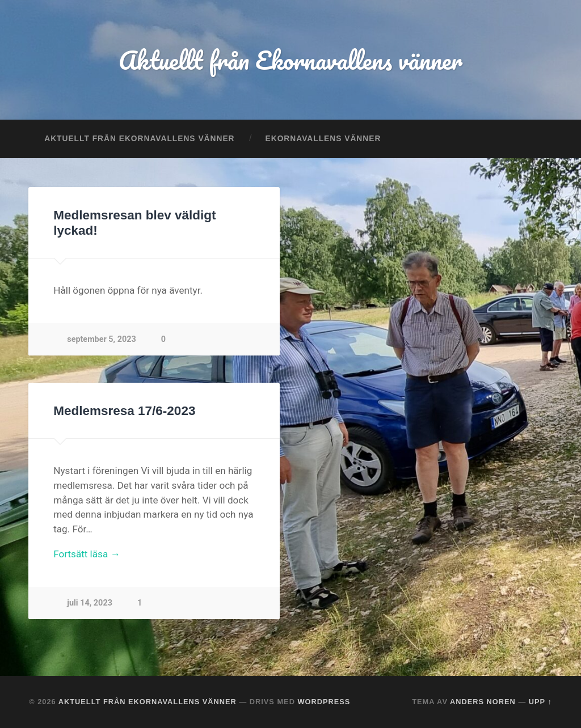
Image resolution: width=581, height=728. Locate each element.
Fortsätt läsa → (87, 554)
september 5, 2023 (101, 339)
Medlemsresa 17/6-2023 (124, 411)
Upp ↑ (540, 702)
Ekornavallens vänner (323, 139)
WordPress (324, 702)
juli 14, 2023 (90, 603)
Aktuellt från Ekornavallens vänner (290, 60)
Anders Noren (483, 702)
